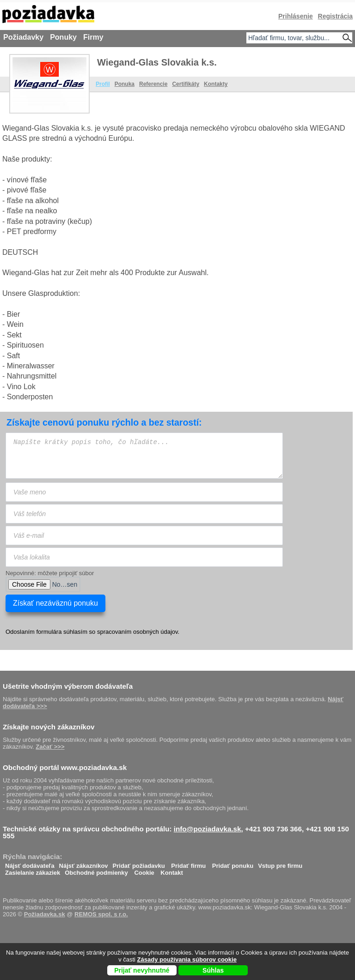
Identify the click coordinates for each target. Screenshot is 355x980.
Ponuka (125, 84)
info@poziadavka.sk (208, 829)
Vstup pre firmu (280, 863)
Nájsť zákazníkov (84, 863)
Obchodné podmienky (96, 870)
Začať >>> (50, 747)
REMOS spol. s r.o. (101, 914)
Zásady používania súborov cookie (187, 959)
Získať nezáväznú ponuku (55, 603)
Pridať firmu (188, 863)
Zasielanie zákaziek (33, 870)
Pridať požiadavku (139, 863)
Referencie (153, 84)
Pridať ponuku (233, 863)
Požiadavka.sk (45, 914)
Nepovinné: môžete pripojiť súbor (50, 573)
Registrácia (335, 16)
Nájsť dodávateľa (30, 863)
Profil (103, 84)
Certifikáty (186, 84)
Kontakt (171, 870)
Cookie (144, 870)
